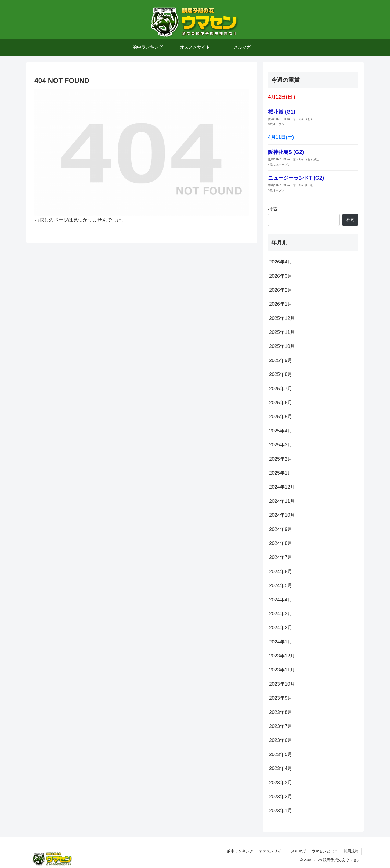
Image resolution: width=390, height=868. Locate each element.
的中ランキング (240, 851)
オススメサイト (272, 851)
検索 (273, 209)
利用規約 (351, 851)
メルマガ (298, 851)
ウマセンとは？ (325, 851)
